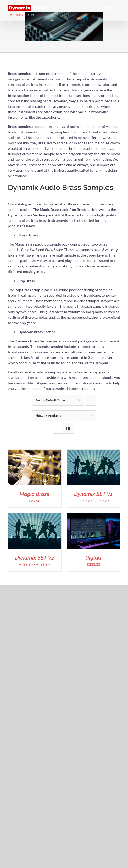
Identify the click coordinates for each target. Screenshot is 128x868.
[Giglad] (94, 516)
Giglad (93, 558)
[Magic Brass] (35, 452)
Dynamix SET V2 (35, 558)
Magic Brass (35, 494)
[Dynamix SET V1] (94, 452)
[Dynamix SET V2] (35, 516)
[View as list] (68, 428)
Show (48, 416)
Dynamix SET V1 (93, 494)
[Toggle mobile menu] (117, 8)
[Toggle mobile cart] (107, 8)
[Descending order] (91, 400)
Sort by (51, 400)
